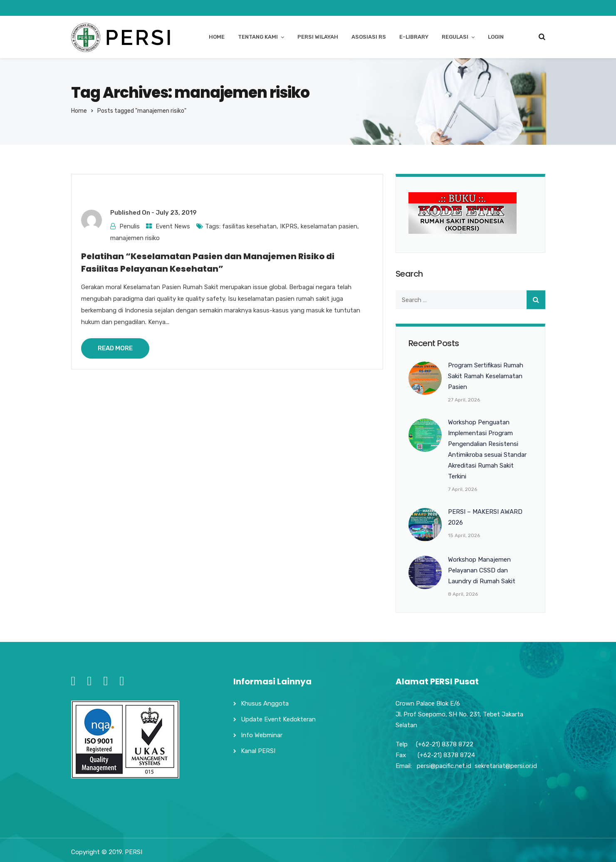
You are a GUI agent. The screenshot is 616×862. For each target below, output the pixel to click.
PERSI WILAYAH (318, 37)
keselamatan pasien (329, 226)
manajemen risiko (135, 238)
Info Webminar (262, 735)
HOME (217, 37)
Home (79, 111)
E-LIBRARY (414, 37)
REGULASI (455, 37)
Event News (173, 226)
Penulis (130, 226)
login (496, 37)
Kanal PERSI (258, 751)
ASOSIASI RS (369, 37)
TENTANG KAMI (258, 37)
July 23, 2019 (176, 213)
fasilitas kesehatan (249, 226)
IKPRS (289, 226)
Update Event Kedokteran (278, 719)
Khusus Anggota (265, 703)
